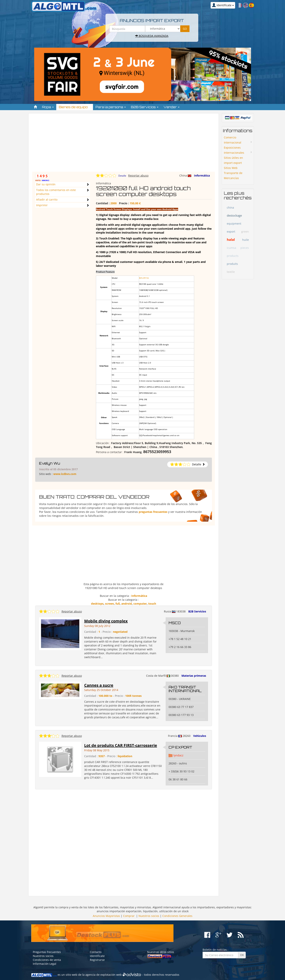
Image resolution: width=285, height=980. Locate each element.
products (233, 256)
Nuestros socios (149, 916)
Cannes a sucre (99, 685)
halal (231, 240)
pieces (245, 248)
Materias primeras (194, 676)
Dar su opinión (46, 184)
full (118, 604)
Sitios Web (231, 168)
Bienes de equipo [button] (75, 107)
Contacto (96, 952)
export (231, 232)
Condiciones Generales (177, 916)
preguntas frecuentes (153, 512)
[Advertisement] (124, 144)
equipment (234, 224)
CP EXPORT (180, 747)
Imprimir (42, 205)
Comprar (129, 916)
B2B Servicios (197, 611)
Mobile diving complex (106, 621)
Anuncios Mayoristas (106, 916)
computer (140, 604)
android (127, 604)
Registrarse (97, 960)
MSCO (175, 623)
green (245, 232)
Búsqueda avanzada (152, 36)
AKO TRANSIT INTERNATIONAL (185, 689)
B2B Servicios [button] (145, 107)
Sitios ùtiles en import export (233, 160)
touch (152, 604)
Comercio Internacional (233, 140)
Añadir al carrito (47, 199)
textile (231, 272)
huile (246, 240)
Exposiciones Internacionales (234, 150)
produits (232, 264)
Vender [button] (172, 107)
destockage (234, 215)
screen (109, 604)
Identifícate (97, 956)
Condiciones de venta (47, 960)
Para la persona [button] (111, 107)
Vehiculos (200, 736)
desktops (97, 604)
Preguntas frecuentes (47, 952)
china (230, 208)
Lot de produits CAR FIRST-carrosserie (121, 745)
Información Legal (45, 964)
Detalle (122, 176)
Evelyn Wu (50, 463)
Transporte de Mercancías (233, 175)
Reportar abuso (138, 175)
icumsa (231, 248)
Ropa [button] (48, 107)
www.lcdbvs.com (65, 474)
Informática (202, 175)
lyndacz (178, 755)
